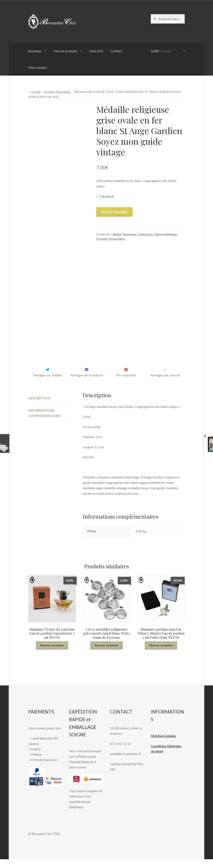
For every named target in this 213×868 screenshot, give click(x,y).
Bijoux (117, 234)
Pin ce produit (126, 384)
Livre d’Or (96, 51)
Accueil (36, 92)
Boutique (35, 51)
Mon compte (38, 67)
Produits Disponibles (57, 92)
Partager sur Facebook (87, 384)
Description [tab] (39, 407)
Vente (159, 760)
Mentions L (163, 744)
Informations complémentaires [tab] (45, 422)
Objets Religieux (166, 234)
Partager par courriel (165, 384)
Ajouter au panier (115, 212)
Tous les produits (65, 51)
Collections (145, 234)
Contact (116, 51)
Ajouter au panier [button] (52, 654)
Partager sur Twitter (48, 384)
